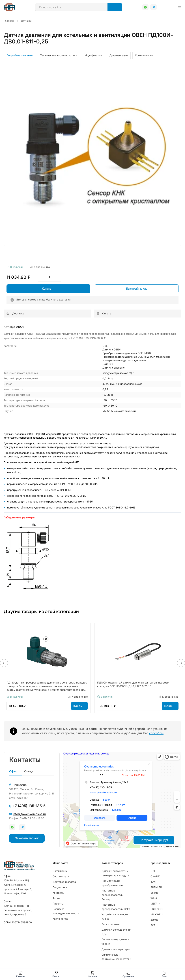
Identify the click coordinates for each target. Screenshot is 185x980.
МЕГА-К (155, 904)
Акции (56, 898)
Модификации (93, 55)
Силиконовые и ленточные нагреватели (116, 957)
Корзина (92, 974)
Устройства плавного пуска (115, 917)
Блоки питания (111, 924)
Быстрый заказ (137, 289)
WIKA (154, 898)
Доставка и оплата (64, 882)
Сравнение (128, 974)
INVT (154, 882)
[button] (4, 663)
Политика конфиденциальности (66, 911)
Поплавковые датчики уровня (115, 942)
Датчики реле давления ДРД (116, 932)
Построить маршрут (154, 840)
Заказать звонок (27, 838)
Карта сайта (60, 919)
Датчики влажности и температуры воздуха (115, 873)
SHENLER (156, 887)
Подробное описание (20, 55)
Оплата (104, 313)
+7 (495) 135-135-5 (27, 806)
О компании (60, 871)
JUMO (154, 920)
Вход (164, 974)
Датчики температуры (116, 949)
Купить (47, 289)
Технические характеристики (59, 55)
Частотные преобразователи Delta (116, 907)
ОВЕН (154, 871)
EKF (153, 925)
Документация (119, 55)
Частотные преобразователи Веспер (112, 895)
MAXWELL (157, 914)
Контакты (58, 893)
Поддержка (60, 887)
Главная (21, 974)
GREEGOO (157, 909)
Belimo (154, 893)
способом (156, 733)
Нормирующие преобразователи (112, 883)
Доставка (15, 313)
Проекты (58, 904)
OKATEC (156, 876)
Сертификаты (61, 876)
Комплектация (144, 55)
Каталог (57, 974)
